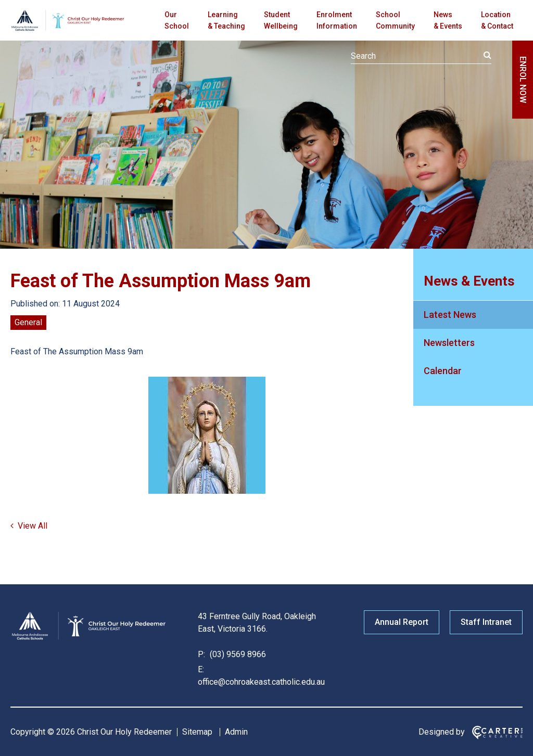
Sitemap (197, 732)
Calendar (443, 371)
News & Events (448, 20)
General (28, 322)
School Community (395, 20)
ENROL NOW (523, 80)
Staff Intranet (486, 622)
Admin (236, 732)
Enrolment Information (337, 20)
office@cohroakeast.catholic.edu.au (261, 682)
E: (201, 669)
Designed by (442, 732)
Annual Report (402, 622)
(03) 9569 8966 (237, 654)
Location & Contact (497, 20)
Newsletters (449, 343)
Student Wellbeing (281, 20)
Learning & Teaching (226, 20)
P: (201, 654)
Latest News (450, 315)
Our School (177, 20)
